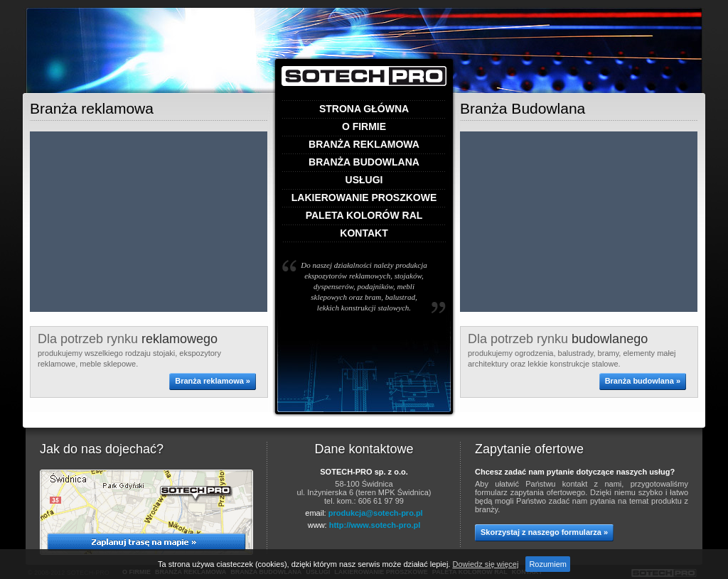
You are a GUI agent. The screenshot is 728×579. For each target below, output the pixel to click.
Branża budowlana (364, 162)
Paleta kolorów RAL (364, 216)
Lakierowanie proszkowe (364, 198)
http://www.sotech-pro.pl (375, 525)
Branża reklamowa (364, 145)
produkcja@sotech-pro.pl (376, 513)
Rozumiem (548, 564)
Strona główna (364, 109)
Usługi (364, 180)
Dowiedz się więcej (485, 564)
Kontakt (364, 233)
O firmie (364, 127)
